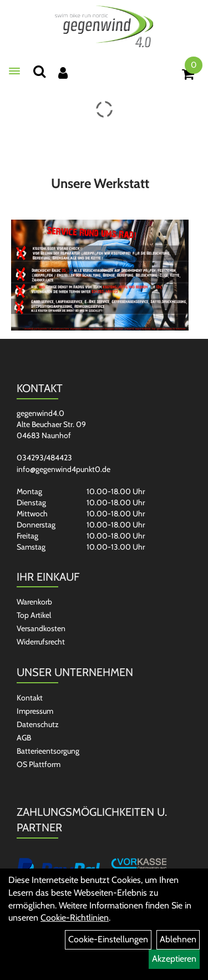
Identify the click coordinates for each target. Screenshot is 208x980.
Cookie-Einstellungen (108, 939)
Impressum (35, 711)
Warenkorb (34, 602)
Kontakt (30, 698)
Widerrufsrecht (41, 642)
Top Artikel (34, 615)
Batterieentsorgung (48, 751)
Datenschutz (38, 724)
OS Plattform (39, 764)
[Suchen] (39, 71)
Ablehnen (178, 939)
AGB (24, 738)
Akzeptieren (174, 959)
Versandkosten (41, 628)
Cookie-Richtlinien (75, 918)
